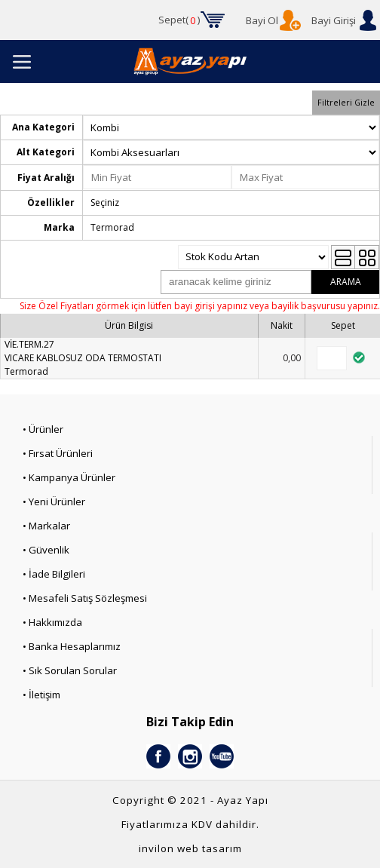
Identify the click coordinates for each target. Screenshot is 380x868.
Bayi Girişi (334, 20)
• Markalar (46, 526)
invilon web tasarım (190, 848)
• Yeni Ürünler (54, 501)
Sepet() (179, 20)
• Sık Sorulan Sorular (70, 670)
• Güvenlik (46, 550)
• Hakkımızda (52, 622)
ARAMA (346, 282)
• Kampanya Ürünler (69, 477)
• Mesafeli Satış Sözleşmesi (85, 598)
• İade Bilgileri (54, 574)
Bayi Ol (262, 20)
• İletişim (41, 695)
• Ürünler (43, 429)
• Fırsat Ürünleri (58, 453)
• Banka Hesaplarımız (72, 646)
